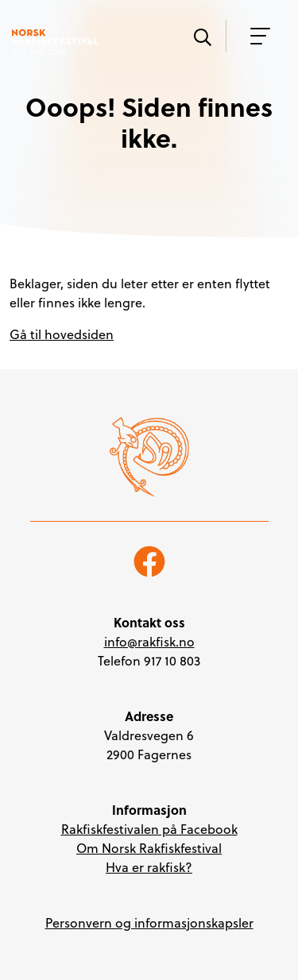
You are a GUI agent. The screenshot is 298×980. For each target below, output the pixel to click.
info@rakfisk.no (149, 642)
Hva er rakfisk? (149, 867)
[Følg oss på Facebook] (149, 560)
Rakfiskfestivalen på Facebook (149, 829)
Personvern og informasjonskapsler (149, 923)
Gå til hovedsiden (62, 334)
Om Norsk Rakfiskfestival (149, 848)
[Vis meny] (256, 36)
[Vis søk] (202, 36)
